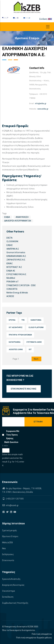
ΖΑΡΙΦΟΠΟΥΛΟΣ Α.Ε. (16, 260)
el (51, 19)
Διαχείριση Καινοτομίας (13, 585)
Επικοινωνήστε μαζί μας (24, 389)
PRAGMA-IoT (13, 282)
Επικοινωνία (8, 560)
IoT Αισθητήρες (16, 327)
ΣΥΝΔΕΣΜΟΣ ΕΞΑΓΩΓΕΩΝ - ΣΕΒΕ (21, 285)
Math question (11, 442)
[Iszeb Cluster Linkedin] (11, 512)
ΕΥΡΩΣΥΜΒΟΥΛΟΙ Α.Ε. (17, 274)
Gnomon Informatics (16, 252)
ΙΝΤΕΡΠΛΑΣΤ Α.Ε (14, 267)
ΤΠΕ (23, 320)
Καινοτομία (36, 320)
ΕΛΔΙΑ (7, 217)
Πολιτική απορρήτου (42, 634)
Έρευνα (12, 320)
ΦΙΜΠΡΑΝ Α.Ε (13, 249)
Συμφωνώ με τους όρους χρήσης (13, 435)
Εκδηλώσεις (8, 554)
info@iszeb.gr (12, 505)
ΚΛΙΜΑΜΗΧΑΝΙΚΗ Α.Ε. (16, 256)
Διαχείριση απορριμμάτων (18, 221)
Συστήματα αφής (34, 342)
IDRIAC (10, 263)
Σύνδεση (43, 19)
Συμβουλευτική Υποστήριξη (15, 603)
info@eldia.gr (41, 103)
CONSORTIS (12, 289)
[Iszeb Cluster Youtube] (15, 512)
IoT (30, 349)
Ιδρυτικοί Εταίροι (10, 536)
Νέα (4, 548)
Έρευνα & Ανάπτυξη (11, 579)
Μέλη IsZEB (7, 542)
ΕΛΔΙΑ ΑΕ (11, 271)
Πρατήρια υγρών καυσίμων (20, 335)
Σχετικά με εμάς (10, 530)
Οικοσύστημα (8, 591)
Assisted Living (16, 349)
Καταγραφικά (15, 342)
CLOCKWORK (12, 241)
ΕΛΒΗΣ (10, 245)
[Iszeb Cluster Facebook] (4, 512)
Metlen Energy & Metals (17, 293)
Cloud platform (36, 327)
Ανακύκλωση (22, 217)
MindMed (11, 278)
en (49, 19)
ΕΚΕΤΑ (10, 238)
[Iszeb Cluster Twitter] (8, 512)
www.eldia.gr (43, 109)
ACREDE (10, 296)
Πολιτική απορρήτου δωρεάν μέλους (34, 638)
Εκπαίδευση (8, 597)
